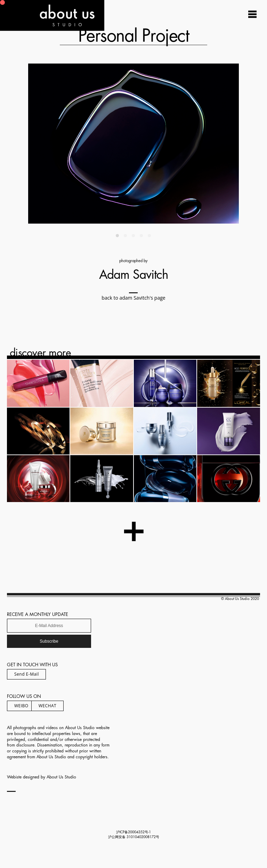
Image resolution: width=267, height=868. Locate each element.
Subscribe (49, 641)
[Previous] (81, 143)
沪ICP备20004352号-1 (133, 832)
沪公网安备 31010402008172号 (134, 837)
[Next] (186, 143)
